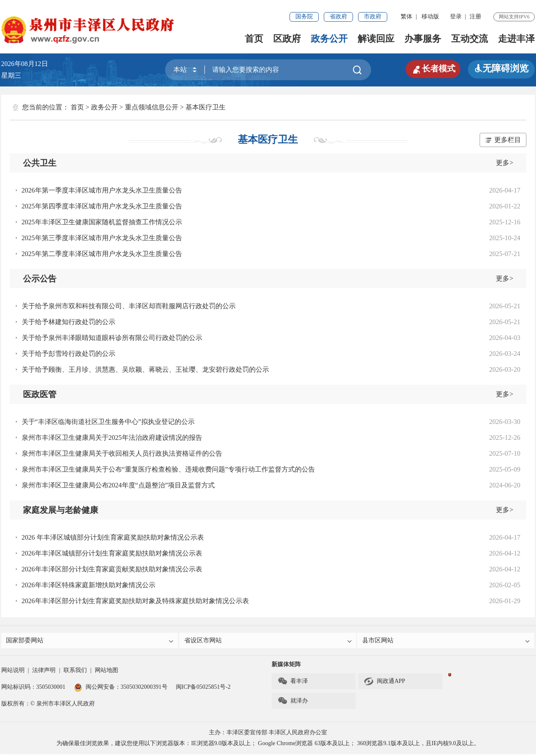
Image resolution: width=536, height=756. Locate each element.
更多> (504, 163)
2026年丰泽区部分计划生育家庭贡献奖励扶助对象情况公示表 (112, 569)
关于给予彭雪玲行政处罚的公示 (69, 354)
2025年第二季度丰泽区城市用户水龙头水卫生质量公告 (102, 254)
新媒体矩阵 (286, 666)
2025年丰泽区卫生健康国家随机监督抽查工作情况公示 (102, 222)
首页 (254, 39)
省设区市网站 (268, 641)
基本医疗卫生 (206, 107)
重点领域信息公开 (152, 107)
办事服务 (423, 39)
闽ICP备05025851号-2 (203, 689)
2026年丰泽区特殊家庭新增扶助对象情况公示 (89, 585)
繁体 (406, 16)
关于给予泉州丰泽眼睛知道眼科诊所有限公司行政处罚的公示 (112, 338)
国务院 (304, 16)
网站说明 (13, 672)
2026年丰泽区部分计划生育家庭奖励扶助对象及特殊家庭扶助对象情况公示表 (135, 601)
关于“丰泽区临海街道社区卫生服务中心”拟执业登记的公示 (108, 422)
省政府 (338, 16)
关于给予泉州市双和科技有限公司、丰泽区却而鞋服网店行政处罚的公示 (129, 306)
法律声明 (44, 672)
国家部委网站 (90, 641)
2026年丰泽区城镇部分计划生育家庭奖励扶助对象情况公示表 (112, 553)
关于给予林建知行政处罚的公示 (69, 322)
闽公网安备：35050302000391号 (121, 689)
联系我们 (75, 672)
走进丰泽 (516, 39)
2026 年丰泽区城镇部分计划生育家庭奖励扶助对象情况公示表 (113, 537)
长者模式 (430, 68)
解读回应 (376, 39)
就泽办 (293, 703)
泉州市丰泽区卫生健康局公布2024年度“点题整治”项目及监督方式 (118, 485)
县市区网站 (446, 641)
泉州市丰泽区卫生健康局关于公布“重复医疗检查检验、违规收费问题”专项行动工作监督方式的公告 (168, 469)
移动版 (430, 16)
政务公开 (329, 39)
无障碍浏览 (501, 68)
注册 (475, 16)
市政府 (373, 16)
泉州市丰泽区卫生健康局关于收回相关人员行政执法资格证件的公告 (122, 453)
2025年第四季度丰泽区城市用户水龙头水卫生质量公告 (102, 206)
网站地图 (107, 672)
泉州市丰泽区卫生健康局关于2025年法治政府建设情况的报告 (112, 438)
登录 (456, 16)
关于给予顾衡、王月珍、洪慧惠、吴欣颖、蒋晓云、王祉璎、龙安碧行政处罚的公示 (145, 369)
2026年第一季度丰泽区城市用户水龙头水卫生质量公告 (102, 190)
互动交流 (470, 39)
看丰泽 (293, 683)
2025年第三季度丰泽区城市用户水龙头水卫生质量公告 (102, 238)
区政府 (287, 39)
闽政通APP (385, 683)
